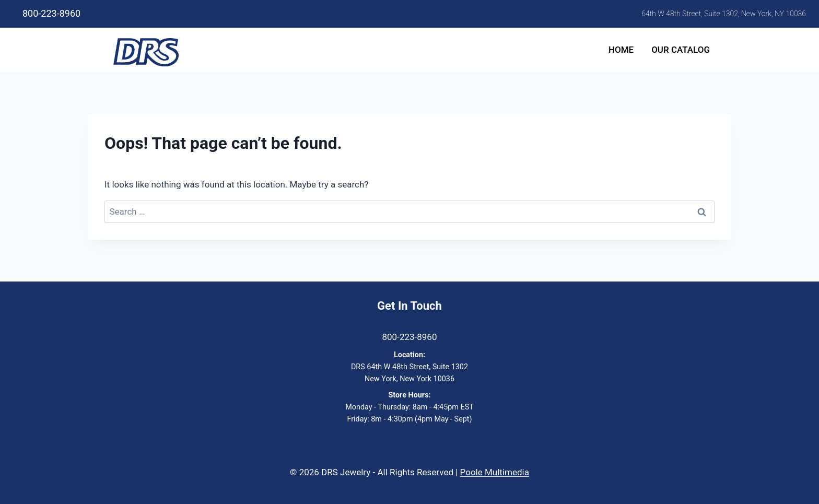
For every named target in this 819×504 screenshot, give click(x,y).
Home (621, 50)
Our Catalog (681, 50)
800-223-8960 (51, 13)
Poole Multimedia (495, 472)
